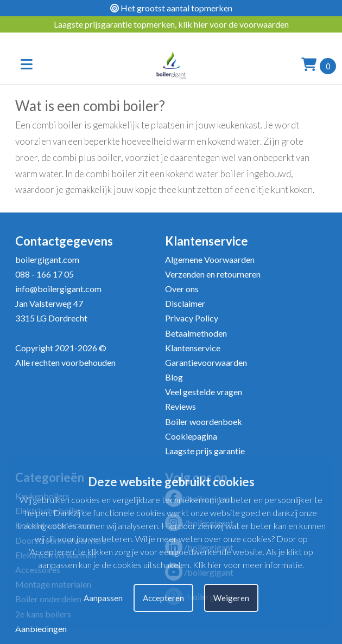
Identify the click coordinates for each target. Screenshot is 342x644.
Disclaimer (185, 303)
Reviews (180, 406)
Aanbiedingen (41, 629)
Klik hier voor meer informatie (248, 565)
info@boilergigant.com (58, 289)
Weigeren (231, 598)
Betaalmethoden (196, 333)
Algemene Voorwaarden (210, 259)
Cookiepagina (191, 436)
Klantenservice (193, 348)
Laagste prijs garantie (205, 451)
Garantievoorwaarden (206, 362)
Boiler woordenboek (204, 421)
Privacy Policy (192, 318)
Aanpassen (103, 598)
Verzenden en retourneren (213, 274)
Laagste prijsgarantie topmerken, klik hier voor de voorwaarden (171, 24)
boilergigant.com (47, 259)
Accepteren (163, 598)
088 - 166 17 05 (45, 274)
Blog (174, 377)
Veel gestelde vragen (204, 392)
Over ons (182, 289)
